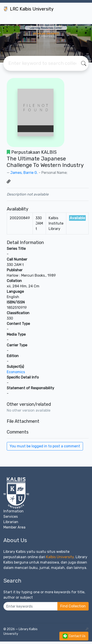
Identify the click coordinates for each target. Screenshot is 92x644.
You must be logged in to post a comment (45, 446)
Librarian (11, 522)
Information (13, 511)
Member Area (14, 527)
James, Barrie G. (24, 173)
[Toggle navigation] (10, 18)
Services (11, 517)
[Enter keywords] (30, 606)
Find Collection (73, 606)
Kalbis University (60, 557)
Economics (16, 372)
